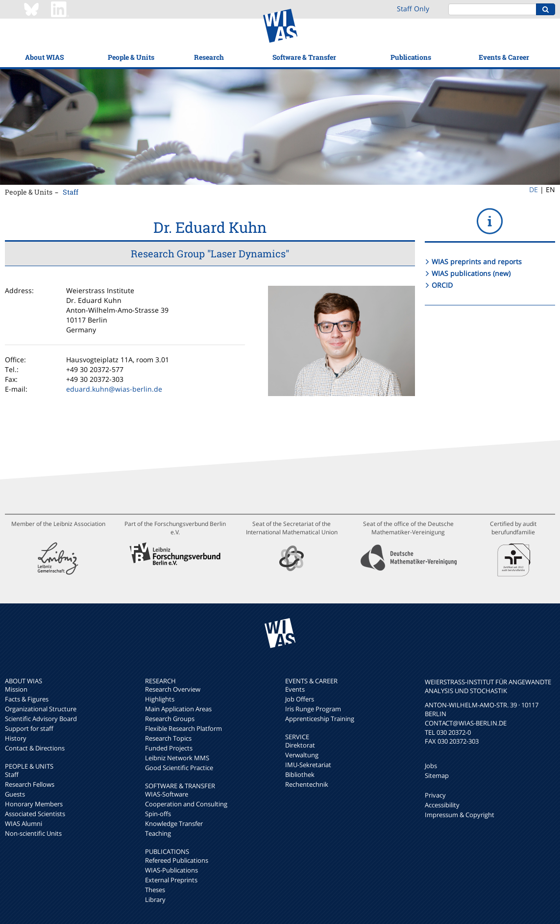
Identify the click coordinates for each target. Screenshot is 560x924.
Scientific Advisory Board (41, 719)
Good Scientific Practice (179, 768)
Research (209, 57)
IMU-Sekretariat (308, 765)
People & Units (131, 57)
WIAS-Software (167, 794)
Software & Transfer (304, 57)
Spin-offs (158, 814)
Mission (16, 689)
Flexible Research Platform (183, 728)
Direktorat (300, 745)
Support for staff (29, 728)
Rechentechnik (307, 784)
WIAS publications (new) (471, 273)
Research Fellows (30, 784)
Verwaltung (302, 755)
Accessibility (442, 805)
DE (534, 189)
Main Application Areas (178, 709)
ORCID (442, 285)
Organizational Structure (41, 709)
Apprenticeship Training (320, 719)
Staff (71, 192)
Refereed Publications (177, 860)
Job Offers (300, 699)
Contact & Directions (35, 748)
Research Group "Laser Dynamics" (210, 253)
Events (295, 689)
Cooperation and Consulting (186, 804)
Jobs (431, 766)
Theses (155, 890)
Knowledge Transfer (174, 824)
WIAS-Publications (171, 870)
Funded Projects (169, 748)
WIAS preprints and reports (477, 262)
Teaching (158, 833)
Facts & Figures (27, 699)
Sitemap (437, 775)
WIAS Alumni (24, 824)
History (16, 738)
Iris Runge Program (313, 709)
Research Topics (168, 738)
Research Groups (170, 719)
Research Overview (173, 689)
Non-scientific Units (33, 833)
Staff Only (413, 9)
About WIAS (44, 57)
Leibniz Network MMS (177, 758)
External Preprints (171, 880)
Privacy (435, 795)
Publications (411, 57)
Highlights (160, 699)
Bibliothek (300, 774)
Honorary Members (34, 804)
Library (155, 899)
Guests (15, 794)
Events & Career (504, 57)
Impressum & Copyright (460, 815)
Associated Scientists (35, 814)
